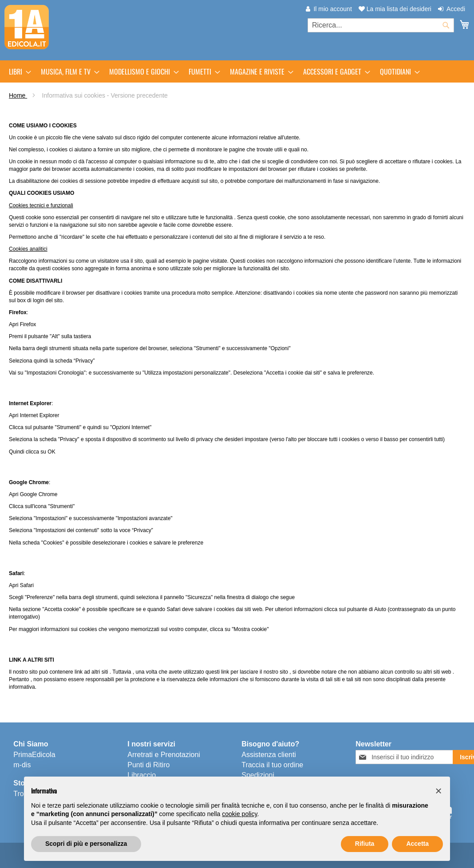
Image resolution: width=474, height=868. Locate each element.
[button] (438, 791)
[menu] (237, 71)
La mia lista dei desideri (395, 9)
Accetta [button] (417, 844)
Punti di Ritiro (148, 765)
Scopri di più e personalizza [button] (86, 844)
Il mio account (332, 9)
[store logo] (27, 27)
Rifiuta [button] (365, 844)
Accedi (456, 9)
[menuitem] (17, 71)
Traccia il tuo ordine (272, 765)
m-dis (22, 765)
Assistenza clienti (269, 755)
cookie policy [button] (239, 814)
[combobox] (381, 25)
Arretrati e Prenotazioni (164, 755)
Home (18, 95)
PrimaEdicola (34, 755)
